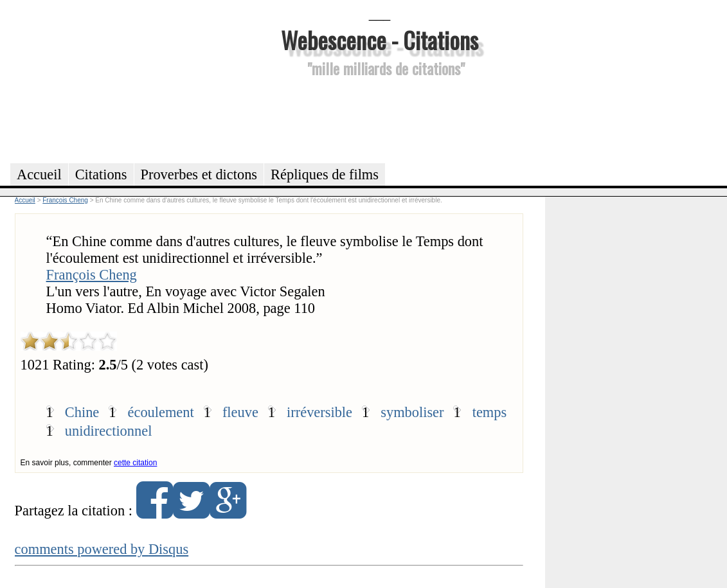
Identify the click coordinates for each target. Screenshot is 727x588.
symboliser (412, 412)
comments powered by (102, 549)
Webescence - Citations (380, 40)
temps (489, 412)
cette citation (135, 463)
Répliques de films (325, 174)
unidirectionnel (109, 431)
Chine (82, 412)
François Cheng (92, 275)
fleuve (240, 412)
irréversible (319, 412)
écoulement (161, 412)
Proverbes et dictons (199, 174)
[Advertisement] (380, 118)
